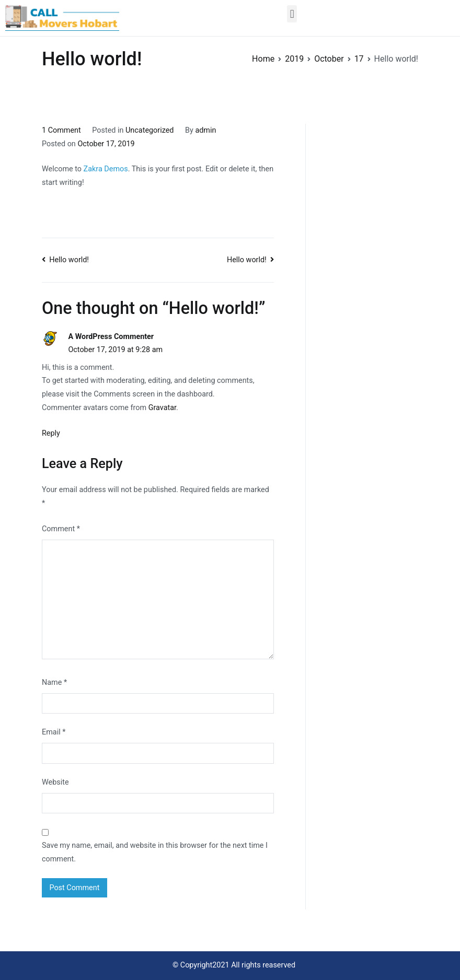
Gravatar (162, 408)
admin (205, 130)
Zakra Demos (106, 169)
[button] (292, 14)
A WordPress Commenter (111, 337)
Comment (61, 529)
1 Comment (61, 130)
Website (55, 782)
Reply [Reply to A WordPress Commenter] (51, 433)
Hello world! (69, 260)
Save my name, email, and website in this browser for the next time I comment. (155, 852)
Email (54, 732)
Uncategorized (149, 130)
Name (54, 682)
